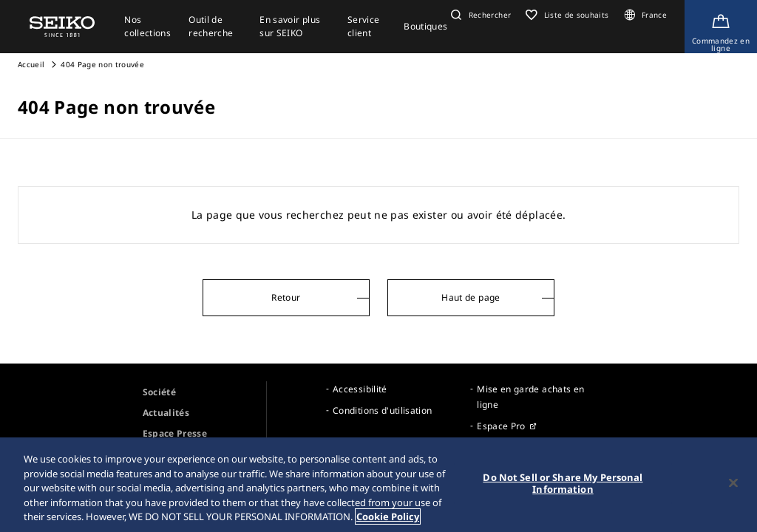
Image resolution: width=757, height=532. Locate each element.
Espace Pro (501, 426)
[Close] (733, 487)
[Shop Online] (721, 27)
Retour (286, 297)
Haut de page (471, 297)
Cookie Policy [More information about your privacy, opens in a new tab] (388, 521)
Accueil (31, 64)
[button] (479, 15)
